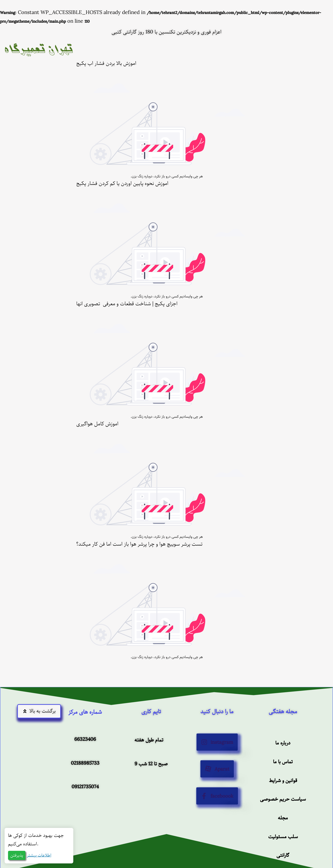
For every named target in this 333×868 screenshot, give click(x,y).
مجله (283, 817)
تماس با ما (283, 761)
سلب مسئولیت (283, 836)
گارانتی (283, 855)
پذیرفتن (17, 855)
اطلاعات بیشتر (39, 855)
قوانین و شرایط (283, 780)
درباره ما (283, 742)
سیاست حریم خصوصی (283, 798)
